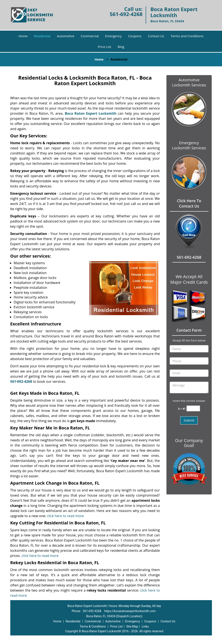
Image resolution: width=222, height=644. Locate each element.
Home (23, 36)
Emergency (113, 36)
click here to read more (65, 516)
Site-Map (132, 626)
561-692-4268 (126, 14)
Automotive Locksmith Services (189, 82)
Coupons (135, 36)
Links (145, 626)
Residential (42, 36)
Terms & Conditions (93, 626)
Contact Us (156, 36)
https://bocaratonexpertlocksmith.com (130, 611)
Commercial (90, 36)
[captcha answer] (193, 409)
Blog (121, 47)
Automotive (66, 36)
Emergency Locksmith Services (189, 145)
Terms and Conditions (187, 36)
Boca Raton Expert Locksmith (91, 113)
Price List (105, 47)
